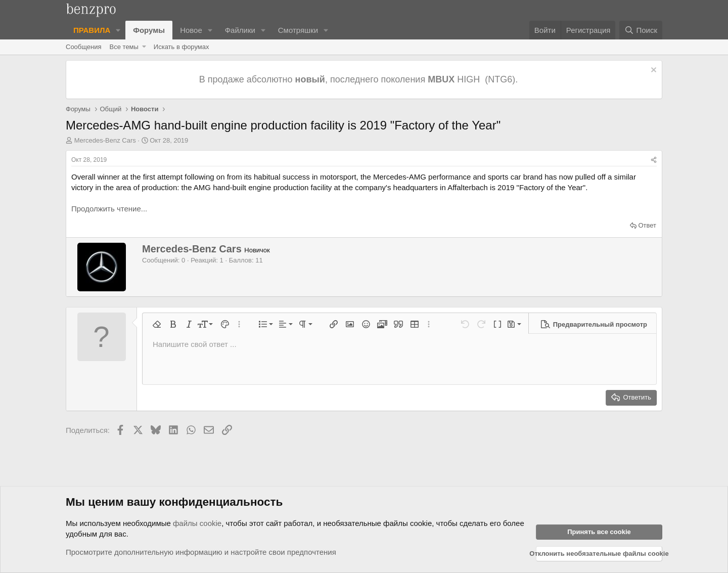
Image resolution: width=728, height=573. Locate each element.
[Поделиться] (654, 160)
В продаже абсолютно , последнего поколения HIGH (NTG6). (360, 79)
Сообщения (84, 47)
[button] (118, 30)
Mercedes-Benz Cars (105, 140)
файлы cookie (197, 523)
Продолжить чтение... (109, 209)
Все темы (124, 47)
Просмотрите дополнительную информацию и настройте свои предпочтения (201, 552)
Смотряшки (298, 30)
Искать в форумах (181, 47)
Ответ (647, 225)
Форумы (149, 30)
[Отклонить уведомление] (652, 71)
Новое (191, 30)
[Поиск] (641, 30)
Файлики (240, 30)
